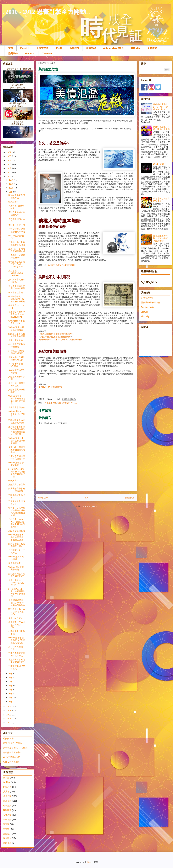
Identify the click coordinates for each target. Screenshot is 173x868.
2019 (9, 160)
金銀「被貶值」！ (17, 618)
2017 (9, 168)
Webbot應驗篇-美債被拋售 (16, 464)
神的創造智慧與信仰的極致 (17, 345)
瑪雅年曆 (7, 843)
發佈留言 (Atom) (90, 506)
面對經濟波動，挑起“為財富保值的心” (17, 612)
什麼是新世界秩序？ (12, 752)
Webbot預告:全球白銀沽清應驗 (16, 329)
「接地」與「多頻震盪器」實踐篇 (17, 243)
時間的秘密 (8, 739)
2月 (11, 698)
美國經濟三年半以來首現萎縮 (53, 340)
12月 (11, 180)
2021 (9, 152)
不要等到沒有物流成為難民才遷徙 (17, 422)
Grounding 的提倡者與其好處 (16, 322)
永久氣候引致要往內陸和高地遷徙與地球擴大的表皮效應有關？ (17, 430)
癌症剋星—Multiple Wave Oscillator (16, 273)
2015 (9, 176)
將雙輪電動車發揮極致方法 (17, 197)
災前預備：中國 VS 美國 (16, 365)
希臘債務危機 (50, 403)
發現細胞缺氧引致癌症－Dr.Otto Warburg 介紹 (17, 264)
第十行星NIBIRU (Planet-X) (16, 748)
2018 (9, 164)
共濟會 (6, 792)
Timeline (47, 54)
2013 (9, 711)
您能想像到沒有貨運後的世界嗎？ (17, 575)
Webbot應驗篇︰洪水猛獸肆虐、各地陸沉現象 (17, 537)
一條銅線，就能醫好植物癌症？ (17, 256)
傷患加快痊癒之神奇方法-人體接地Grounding (17, 314)
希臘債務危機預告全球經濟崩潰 (61, 265)
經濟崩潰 (66, 403)
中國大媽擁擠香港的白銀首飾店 (17, 654)
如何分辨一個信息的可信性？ (17, 384)
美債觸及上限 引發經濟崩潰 (50, 387)
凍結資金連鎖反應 (17, 531)
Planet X (25, 48)
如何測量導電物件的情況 (17, 281)
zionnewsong (147, 298)
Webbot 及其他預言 (113, 48)
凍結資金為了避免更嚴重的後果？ (17, 661)
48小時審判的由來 (12, 757)
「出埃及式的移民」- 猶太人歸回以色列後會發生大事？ (17, 523)
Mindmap (30, 54)
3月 (11, 694)
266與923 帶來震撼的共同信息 (16, 352)
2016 (9, 172)
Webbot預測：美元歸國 (16, 558)
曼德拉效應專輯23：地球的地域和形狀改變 (161, 238)
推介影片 (7, 834)
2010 (9, 723)
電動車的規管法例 (17, 225)
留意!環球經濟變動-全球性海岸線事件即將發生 (17, 603)
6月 (11, 682)
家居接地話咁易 (16, 292)
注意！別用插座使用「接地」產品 (17, 287)
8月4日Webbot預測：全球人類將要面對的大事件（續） (17, 473)
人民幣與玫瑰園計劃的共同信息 (17, 358)
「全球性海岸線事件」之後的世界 (17, 457)
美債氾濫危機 (15, 563)
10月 (11, 188)
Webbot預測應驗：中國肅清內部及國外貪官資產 (17, 400)
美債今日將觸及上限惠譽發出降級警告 (57, 334)
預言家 (6, 824)
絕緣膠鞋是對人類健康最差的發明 (17, 335)
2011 (9, 719)
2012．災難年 (160, 164)
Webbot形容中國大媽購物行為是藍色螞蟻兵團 (17, 640)
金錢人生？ (13, 481)
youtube (145, 312)
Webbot (74, 403)
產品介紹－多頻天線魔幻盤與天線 (17, 250)
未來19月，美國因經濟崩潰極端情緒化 (17, 450)
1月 (11, 702)
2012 (9, 715)
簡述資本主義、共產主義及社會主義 (161, 128)
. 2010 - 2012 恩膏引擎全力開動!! (46, 12)
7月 (11, 678)
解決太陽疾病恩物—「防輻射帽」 (17, 490)
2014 (9, 707)
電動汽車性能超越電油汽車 (17, 214)
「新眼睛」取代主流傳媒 (17, 551)
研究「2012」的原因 (13, 743)
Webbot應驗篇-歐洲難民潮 (16, 568)
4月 (11, 690)
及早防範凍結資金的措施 (17, 371)
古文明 (6, 829)
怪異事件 (13, 54)
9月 (11, 192)
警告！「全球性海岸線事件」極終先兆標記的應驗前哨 (17, 512)
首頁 (11, 48)
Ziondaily (145, 316)
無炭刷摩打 (13, 202)
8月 (11, 674)
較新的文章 (43, 498)
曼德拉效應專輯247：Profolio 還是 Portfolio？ (161, 107)
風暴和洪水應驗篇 (17, 407)
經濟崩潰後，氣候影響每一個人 (17, 545)
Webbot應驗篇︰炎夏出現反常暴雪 (17, 414)
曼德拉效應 (42, 48)
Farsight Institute (149, 307)
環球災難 (91, 48)
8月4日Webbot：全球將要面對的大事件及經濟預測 (17, 593)
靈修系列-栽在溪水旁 (151, 302)
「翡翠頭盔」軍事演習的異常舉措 (17, 230)
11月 (11, 184)
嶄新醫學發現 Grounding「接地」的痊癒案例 (17, 299)
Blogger (90, 862)
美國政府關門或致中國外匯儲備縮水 (56, 337)
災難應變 (152, 48)
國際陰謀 (136, 48)
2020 (9, 156)
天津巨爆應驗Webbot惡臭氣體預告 (16, 583)
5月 (11, 686)
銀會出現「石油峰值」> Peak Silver (17, 625)
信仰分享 (7, 796)
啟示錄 (59, 48)
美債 (59, 403)
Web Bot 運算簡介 (12, 762)
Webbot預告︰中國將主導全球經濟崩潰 (17, 441)
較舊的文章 (130, 498)
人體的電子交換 (16, 340)
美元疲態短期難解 (73, 340)
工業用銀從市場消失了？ (17, 503)
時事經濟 (74, 48)
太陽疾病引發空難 (17, 485)
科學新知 (7, 820)
